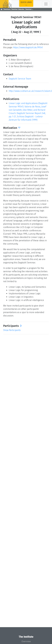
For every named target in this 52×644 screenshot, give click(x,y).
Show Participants (12, 330)
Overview (26, 641)
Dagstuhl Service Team (20, 79)
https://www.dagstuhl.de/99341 (28, 47)
